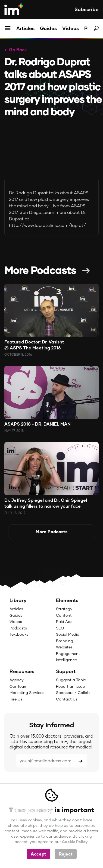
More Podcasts (40, 270)
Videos (71, 28)
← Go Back (16, 49)
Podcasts (18, 628)
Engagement (68, 653)
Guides (48, 28)
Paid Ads (64, 621)
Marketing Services (27, 692)
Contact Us (67, 699)
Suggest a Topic (71, 680)
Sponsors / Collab (73, 692)
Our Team (18, 686)
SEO (60, 628)
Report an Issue (70, 686)
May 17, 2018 (14, 431)
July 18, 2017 (15, 513)
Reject (66, 854)
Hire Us (16, 699)
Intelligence (66, 660)
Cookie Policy (75, 842)
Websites (64, 647)
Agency (17, 680)
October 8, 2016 (18, 354)
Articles (25, 28)
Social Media (68, 634)
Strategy (64, 609)
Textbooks (19, 634)
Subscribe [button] (87, 9)
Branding (65, 641)
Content (64, 615)
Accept (38, 854)
